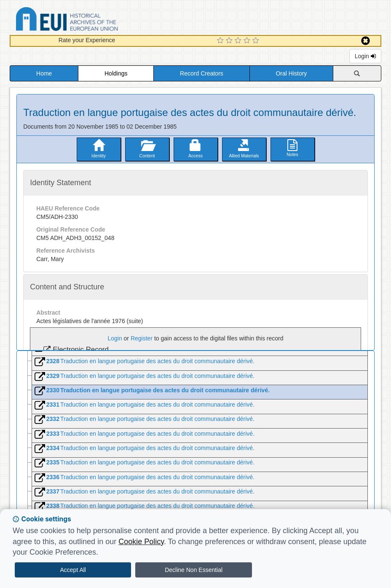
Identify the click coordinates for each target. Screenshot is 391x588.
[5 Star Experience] (257, 41)
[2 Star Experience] (230, 41)
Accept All (73, 570)
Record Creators (202, 73)
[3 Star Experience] (239, 41)
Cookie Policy (141, 542)
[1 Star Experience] (221, 41)
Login (365, 56)
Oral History (291, 73)
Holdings (116, 73)
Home (44, 73)
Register (142, 338)
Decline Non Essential (194, 570)
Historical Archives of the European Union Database (91, 20)
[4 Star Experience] (248, 41)
